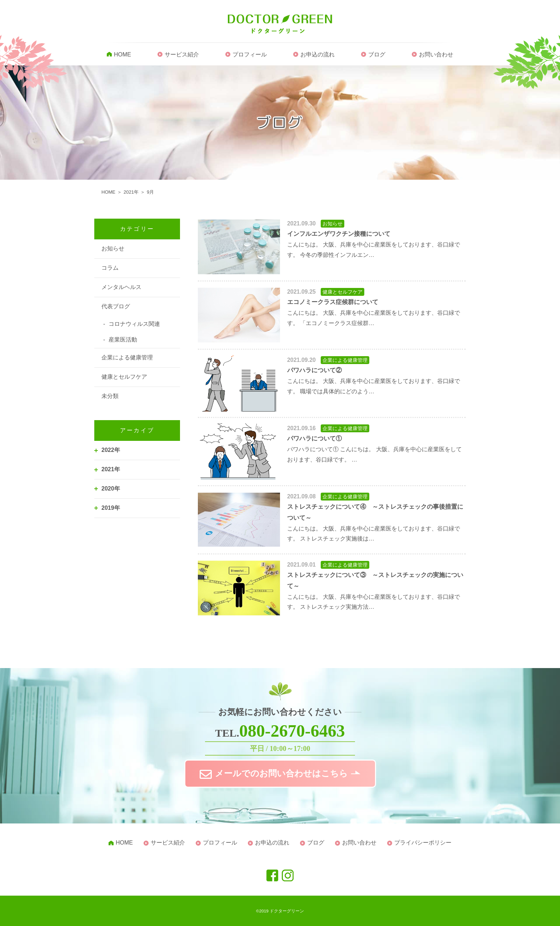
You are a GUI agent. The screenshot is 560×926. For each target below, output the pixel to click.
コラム (110, 268)
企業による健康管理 (127, 357)
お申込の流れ (317, 54)
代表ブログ (116, 306)
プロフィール (250, 54)
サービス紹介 (182, 54)
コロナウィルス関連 (134, 324)
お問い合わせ (436, 54)
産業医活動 (123, 340)
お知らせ (113, 248)
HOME (122, 54)
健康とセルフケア (124, 377)
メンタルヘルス (121, 287)
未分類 (110, 396)
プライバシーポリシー (423, 843)
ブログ (377, 54)
